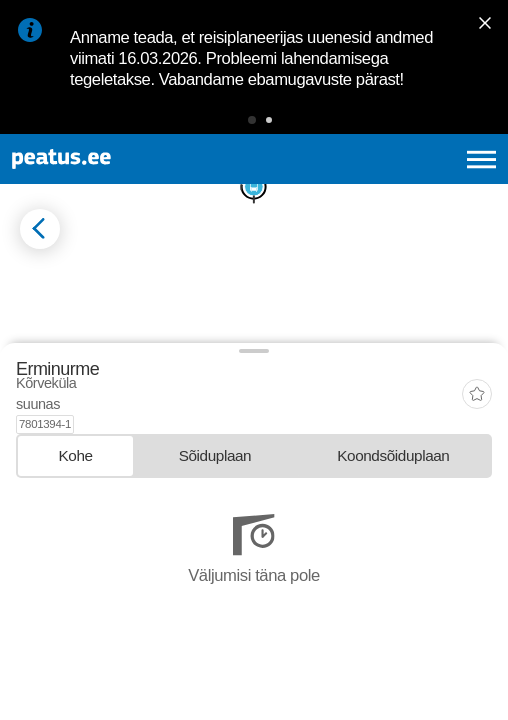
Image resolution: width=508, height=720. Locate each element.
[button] (252, 120)
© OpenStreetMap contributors (155, 511)
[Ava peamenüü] (481, 159)
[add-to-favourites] (477, 569)
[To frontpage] (120, 159)
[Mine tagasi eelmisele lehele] (40, 229)
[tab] (75, 620)
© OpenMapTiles (51, 511)
